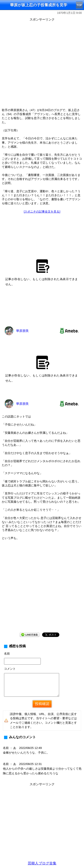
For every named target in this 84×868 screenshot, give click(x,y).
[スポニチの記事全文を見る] (42, 212)
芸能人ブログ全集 (42, 863)
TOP (79, 5)
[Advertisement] (42, 65)
